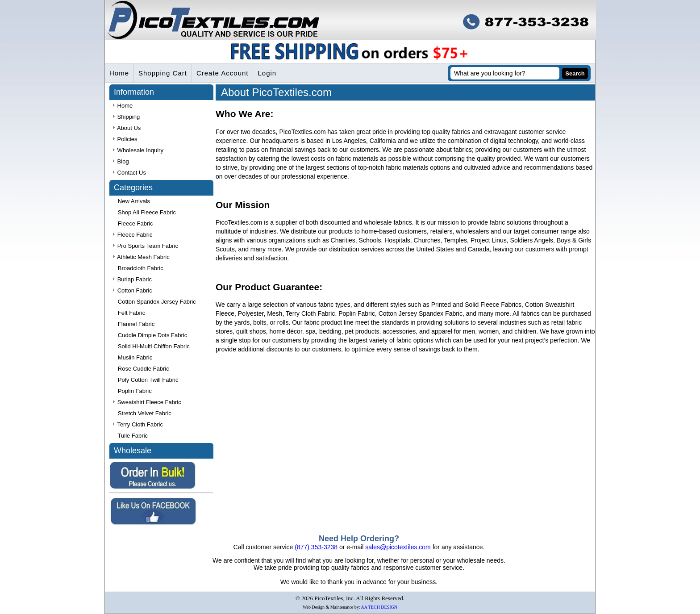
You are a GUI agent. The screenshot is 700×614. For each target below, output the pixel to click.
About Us (127, 128)
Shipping (126, 117)
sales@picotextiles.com (398, 547)
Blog (121, 161)
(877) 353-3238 (316, 547)
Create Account (223, 73)
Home (119, 73)
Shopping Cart (163, 73)
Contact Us (129, 173)
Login (267, 73)
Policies (125, 139)
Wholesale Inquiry (138, 150)
